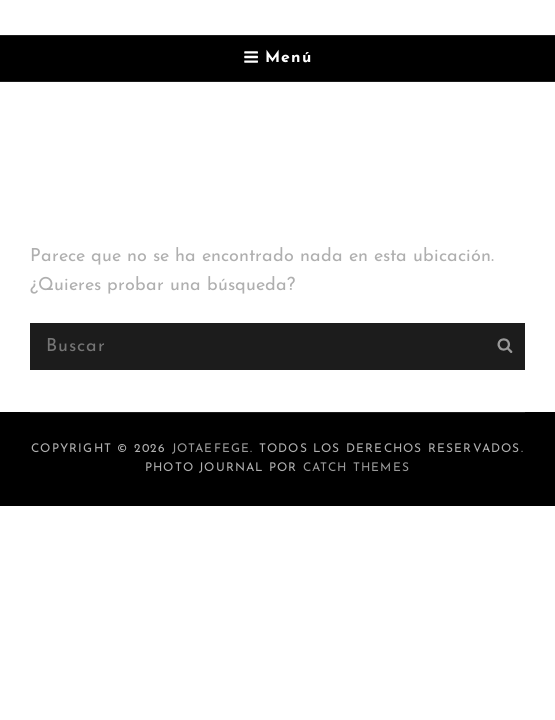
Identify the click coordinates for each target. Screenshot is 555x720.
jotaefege (211, 449)
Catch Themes (356, 468)
